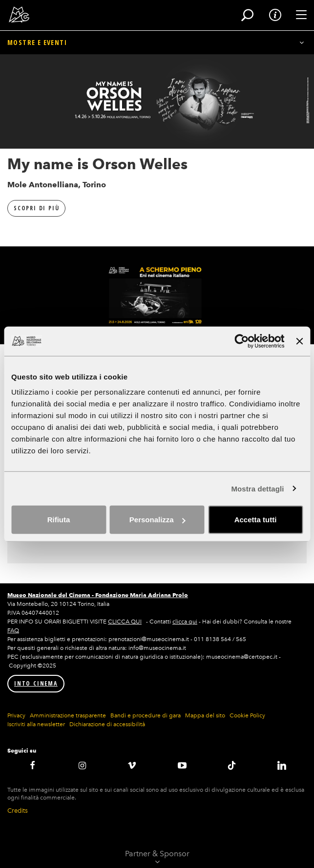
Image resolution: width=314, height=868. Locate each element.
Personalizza (157, 520)
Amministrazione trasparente (68, 715)
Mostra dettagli (257, 488)
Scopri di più (36, 208)
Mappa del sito (205, 715)
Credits (18, 811)
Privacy (16, 715)
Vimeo (132, 765)
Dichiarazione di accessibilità (107, 724)
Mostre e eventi (37, 42)
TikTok (232, 765)
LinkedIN (282, 765)
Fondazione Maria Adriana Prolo (142, 595)
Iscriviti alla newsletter (36, 724)
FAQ (13, 630)
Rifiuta (59, 520)
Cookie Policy (247, 715)
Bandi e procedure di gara (146, 715)
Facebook (32, 765)
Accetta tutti (256, 520)
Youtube (182, 765)
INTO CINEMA (36, 683)
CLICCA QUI (125, 622)
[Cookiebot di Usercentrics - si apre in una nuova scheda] (242, 341)
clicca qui (185, 622)
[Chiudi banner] (299, 341)
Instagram (82, 765)
